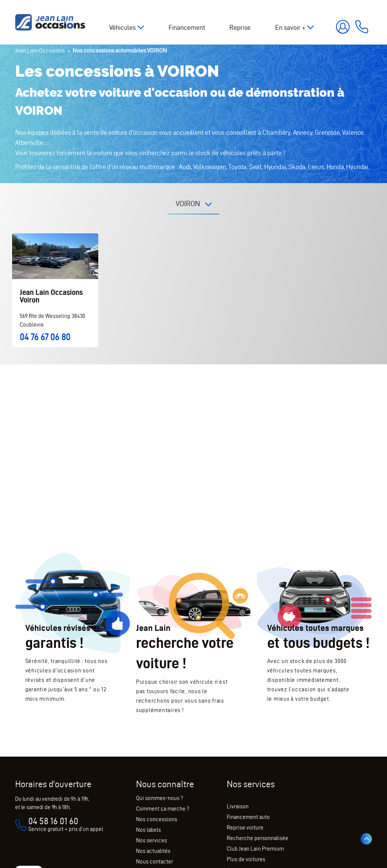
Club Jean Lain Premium (255, 849)
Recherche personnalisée (258, 838)
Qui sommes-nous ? (159, 798)
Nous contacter (155, 862)
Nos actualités (153, 851)
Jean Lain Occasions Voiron (51, 296)
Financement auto (248, 817)
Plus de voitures (246, 859)
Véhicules (122, 27)
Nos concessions (157, 819)
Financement (187, 27)
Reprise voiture (245, 828)
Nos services (152, 840)
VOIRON (189, 204)
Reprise (240, 27)
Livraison (238, 806)
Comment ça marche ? (163, 809)
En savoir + (290, 27)
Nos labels (149, 830)
